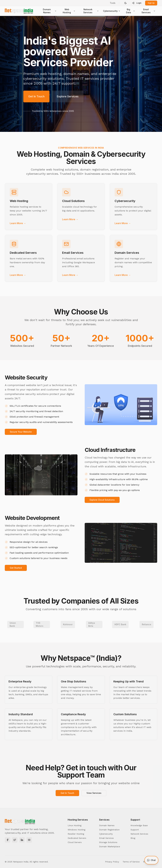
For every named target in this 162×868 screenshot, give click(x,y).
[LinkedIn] (22, 840)
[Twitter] (15, 840)
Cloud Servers (75, 842)
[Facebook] (8, 840)
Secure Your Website (21, 432)
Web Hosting (69, 11)
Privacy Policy (112, 862)
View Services (94, 793)
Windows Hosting (76, 830)
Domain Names (50, 11)
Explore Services (68, 96)
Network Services (91, 11)
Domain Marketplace (110, 846)
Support (135, 830)
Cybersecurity (112, 11)
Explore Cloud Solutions (102, 500)
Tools (113, 3)
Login (137, 3)
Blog (133, 838)
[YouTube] (29, 840)
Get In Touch (36, 96)
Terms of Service (131, 862)
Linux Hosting (75, 825)
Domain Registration (109, 830)
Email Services (148, 11)
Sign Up (151, 3)
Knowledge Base (139, 825)
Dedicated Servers (77, 838)
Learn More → (18, 223)
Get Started (16, 568)
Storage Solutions (108, 842)
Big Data (130, 11)
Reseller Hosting (76, 834)
